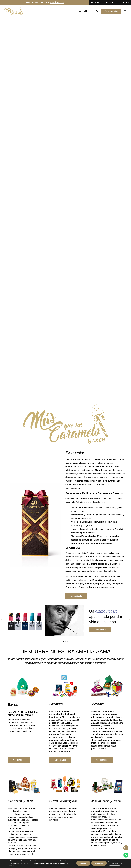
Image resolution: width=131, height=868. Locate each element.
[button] (125, 10)
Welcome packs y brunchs (106, 801)
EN (85, 11)
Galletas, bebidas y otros (64, 801)
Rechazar (99, 863)
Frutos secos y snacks (21, 801)
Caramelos (56, 704)
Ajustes (115, 863)
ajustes (12, 866)
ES (80, 11)
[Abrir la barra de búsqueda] (97, 11)
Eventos (13, 705)
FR (91, 11)
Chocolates (97, 704)
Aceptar (83, 863)
